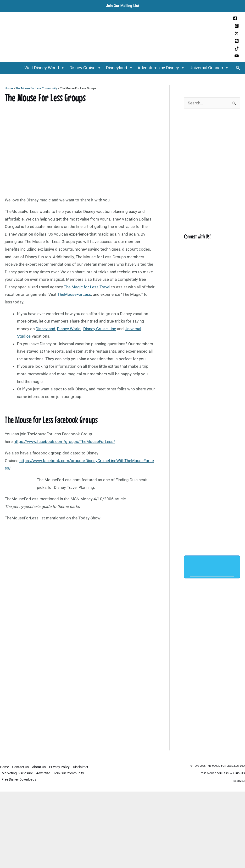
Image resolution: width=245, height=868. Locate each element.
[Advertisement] (80, 594)
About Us (39, 767)
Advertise (43, 773)
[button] (238, 68)
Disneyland (119, 68)
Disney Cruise (85, 68)
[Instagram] (237, 26)
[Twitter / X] (237, 33)
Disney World (69, 329)
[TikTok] (237, 49)
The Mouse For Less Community (36, 88)
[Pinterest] (237, 41)
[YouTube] (237, 56)
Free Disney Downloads (19, 779)
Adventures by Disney (161, 68)
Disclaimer (81, 767)
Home (9, 88)
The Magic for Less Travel (87, 287)
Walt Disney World (45, 68)
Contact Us (20, 767)
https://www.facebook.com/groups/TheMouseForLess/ (64, 442)
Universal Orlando (209, 68)
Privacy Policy (59, 767)
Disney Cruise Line (100, 329)
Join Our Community (69, 773)
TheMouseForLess (74, 294)
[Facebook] (235, 18)
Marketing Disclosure (17, 773)
